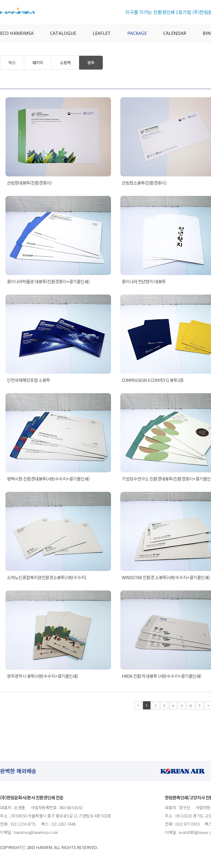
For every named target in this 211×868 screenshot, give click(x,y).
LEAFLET (102, 33)
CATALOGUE (63, 33)
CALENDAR (175, 33)
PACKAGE (137, 33)
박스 (12, 63)
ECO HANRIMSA (17, 33)
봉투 (91, 63)
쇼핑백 (65, 63)
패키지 (38, 63)
